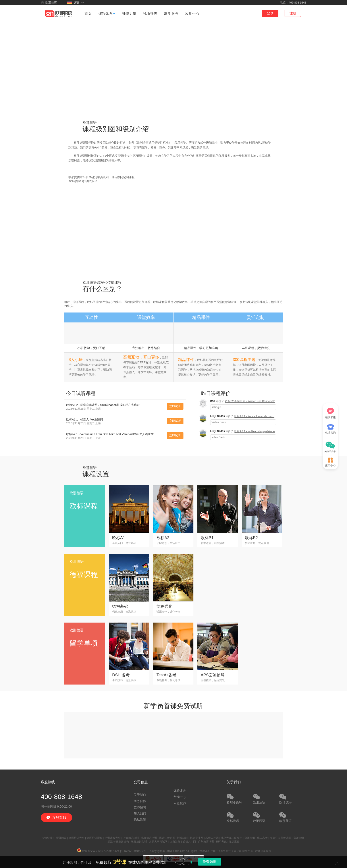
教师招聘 (140, 807)
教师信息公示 (263, 851)
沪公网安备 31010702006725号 (98, 851)
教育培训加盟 (139, 842)
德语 (73, 2)
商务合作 (140, 801)
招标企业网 (197, 838)
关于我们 (140, 795)
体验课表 (180, 791)
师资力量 (129, 14)
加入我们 (140, 813)
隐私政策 (140, 820)
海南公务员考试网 (280, 838)
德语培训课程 (94, 838)
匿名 (213, 401)
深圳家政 (234, 842)
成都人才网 (189, 842)
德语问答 (61, 838)
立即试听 (175, 406)
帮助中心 (180, 797)
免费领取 (210, 861)
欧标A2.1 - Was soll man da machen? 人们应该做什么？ (268, 416)
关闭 (337, 862)
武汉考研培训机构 (118, 842)
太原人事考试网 (158, 842)
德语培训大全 (77, 838)
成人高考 (262, 838)
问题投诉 (180, 803)
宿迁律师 (299, 838)
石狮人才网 (212, 838)
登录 (270, 13)
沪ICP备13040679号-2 (135, 851)
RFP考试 (221, 842)
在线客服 (330, 413)
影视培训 (182, 838)
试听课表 (150, 14)
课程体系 (107, 14)
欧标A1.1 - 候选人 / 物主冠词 (85, 420)
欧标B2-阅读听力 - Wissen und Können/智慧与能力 (255, 401)
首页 (88, 14)
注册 (293, 13)
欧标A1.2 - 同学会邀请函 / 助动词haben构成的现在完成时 (103, 405)
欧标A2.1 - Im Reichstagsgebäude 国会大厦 (260, 431)
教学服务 (171, 14)
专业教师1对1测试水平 (83, 181)
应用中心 (192, 14)
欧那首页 (49, 2)
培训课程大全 (113, 838)
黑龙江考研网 (167, 838)
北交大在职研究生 (231, 838)
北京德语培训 (149, 838)
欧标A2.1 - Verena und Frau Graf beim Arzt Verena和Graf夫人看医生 (110, 434)
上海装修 (175, 842)
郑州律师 (250, 838)
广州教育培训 (206, 842)
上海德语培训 (131, 838)
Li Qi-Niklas (218, 416)
